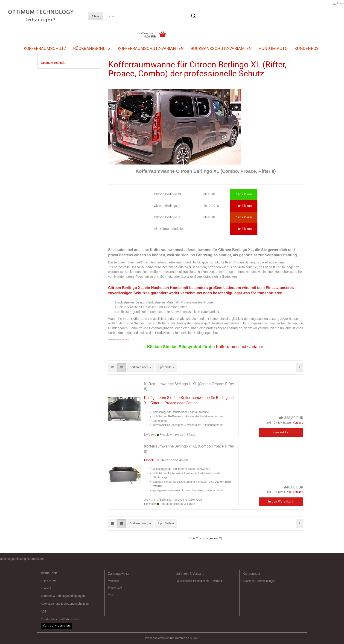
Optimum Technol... (54, 63)
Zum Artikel (281, 432)
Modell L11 (152, 460)
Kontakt (46, 588)
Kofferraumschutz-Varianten (151, 48)
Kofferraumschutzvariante (240, 347)
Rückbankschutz (92, 48)
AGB (44, 611)
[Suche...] (95, 16)
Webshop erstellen (157, 638)
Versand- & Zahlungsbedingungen (63, 596)
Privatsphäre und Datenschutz (60, 619)
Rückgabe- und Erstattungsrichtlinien (65, 604)
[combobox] (140, 367)
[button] (113, 367)
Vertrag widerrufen (56, 626)
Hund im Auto (273, 48)
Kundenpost (308, 48)
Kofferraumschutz (45, 48)
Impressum (48, 580)
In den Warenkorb (281, 502)
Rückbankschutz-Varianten (221, 48)
